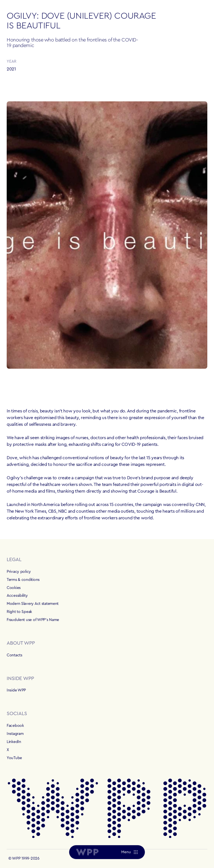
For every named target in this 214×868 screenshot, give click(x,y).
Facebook (15, 726)
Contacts (14, 655)
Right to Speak (19, 612)
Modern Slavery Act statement (33, 604)
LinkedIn (14, 742)
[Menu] (129, 852)
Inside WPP (16, 690)
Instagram (15, 734)
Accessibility (17, 596)
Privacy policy (19, 572)
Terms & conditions (23, 580)
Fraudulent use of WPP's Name (33, 620)
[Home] (87, 852)
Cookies (14, 588)
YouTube (14, 758)
